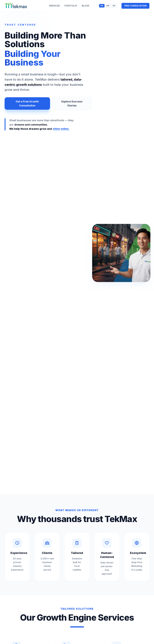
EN (102, 6)
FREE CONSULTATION (135, 6)
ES (114, 6)
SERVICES (55, 6)
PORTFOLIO (71, 6)
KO (108, 6)
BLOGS (86, 6)
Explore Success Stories (72, 104)
